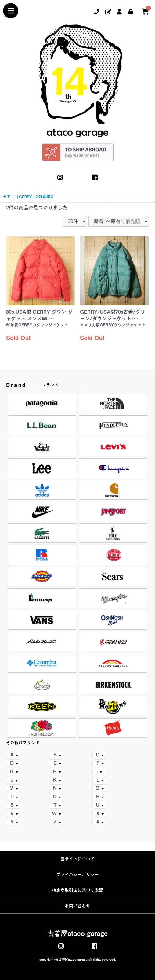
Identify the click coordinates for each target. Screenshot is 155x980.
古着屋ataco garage (77, 934)
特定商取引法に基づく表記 (77, 890)
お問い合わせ (77, 906)
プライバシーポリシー (77, 875)
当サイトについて (77, 859)
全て (7, 197)
